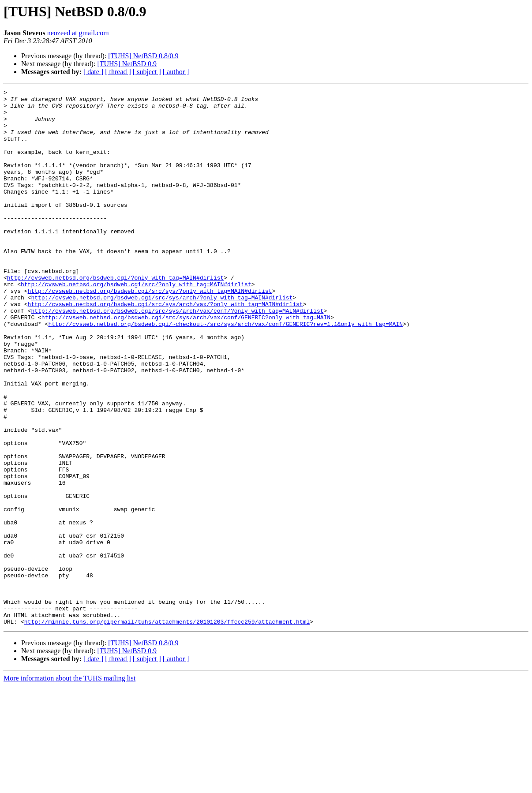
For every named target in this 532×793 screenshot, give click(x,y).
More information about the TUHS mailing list (69, 785)
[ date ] (93, 72)
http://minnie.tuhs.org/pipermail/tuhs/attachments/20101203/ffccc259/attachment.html (167, 729)
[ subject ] (147, 72)
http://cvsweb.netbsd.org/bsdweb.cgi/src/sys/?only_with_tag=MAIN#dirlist (150, 332)
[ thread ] (118, 72)
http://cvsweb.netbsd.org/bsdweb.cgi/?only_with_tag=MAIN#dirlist (115, 316)
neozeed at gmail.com (78, 33)
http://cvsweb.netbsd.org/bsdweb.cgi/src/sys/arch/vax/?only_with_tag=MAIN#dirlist (165, 348)
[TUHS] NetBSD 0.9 (127, 64)
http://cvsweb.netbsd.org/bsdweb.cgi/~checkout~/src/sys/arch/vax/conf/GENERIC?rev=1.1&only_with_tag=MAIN (225, 371)
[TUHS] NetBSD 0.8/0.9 (143, 56)
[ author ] (176, 72)
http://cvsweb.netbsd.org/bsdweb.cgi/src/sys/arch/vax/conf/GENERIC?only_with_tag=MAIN (186, 363)
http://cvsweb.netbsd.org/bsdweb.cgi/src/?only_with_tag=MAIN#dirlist (136, 324)
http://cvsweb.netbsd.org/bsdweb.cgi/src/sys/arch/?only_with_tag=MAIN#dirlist (162, 340)
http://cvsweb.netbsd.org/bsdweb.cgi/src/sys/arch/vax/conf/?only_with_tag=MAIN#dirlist (177, 355)
